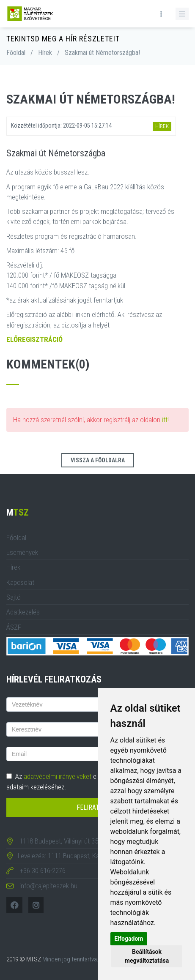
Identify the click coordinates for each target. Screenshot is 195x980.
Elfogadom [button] (129, 939)
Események (22, 552)
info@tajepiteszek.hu (48, 886)
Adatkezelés (23, 612)
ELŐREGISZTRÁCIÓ (34, 339)
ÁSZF (14, 627)
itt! (165, 420)
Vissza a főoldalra (98, 460)
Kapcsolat (20, 582)
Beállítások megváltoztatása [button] (147, 956)
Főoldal (16, 53)
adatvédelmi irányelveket (58, 776)
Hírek (45, 53)
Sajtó (14, 597)
